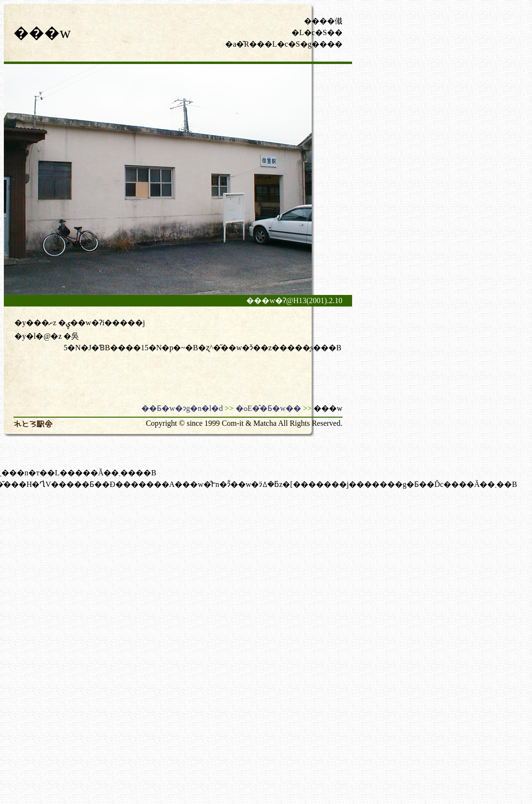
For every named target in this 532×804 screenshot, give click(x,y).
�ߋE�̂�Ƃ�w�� (268, 408)
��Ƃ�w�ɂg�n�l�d (182, 408)
